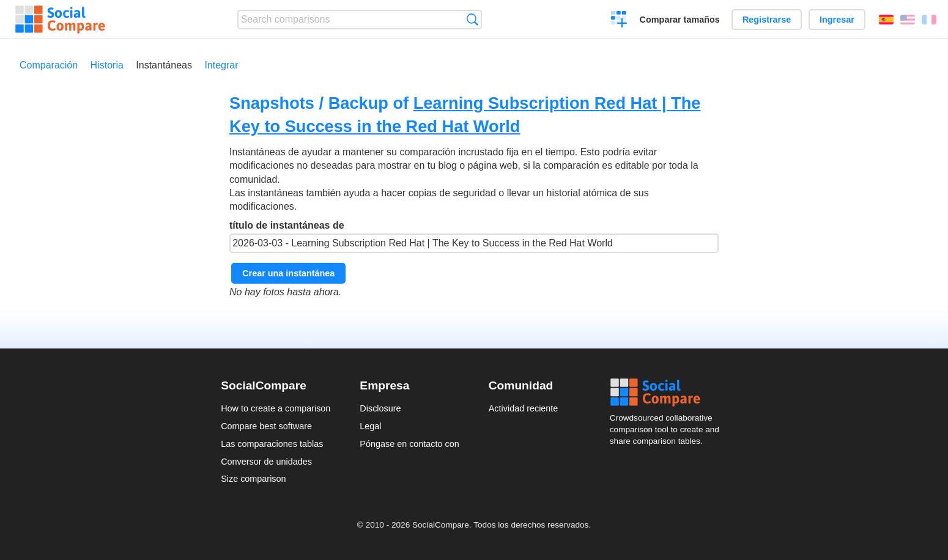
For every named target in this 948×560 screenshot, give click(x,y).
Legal (370, 426)
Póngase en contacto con (409, 444)
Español (886, 20)
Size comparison (253, 479)
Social (668, 392)
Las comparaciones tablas (272, 444)
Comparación (49, 65)
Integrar (221, 65)
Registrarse (767, 20)
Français (929, 20)
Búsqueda (472, 19)
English (908, 20)
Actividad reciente (524, 408)
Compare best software (266, 426)
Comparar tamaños (680, 20)
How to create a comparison (276, 408)
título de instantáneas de (474, 237)
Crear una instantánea (288, 273)
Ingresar (837, 20)
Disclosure (380, 408)
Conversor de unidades (266, 462)
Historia (107, 65)
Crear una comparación (619, 21)
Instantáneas (164, 65)
